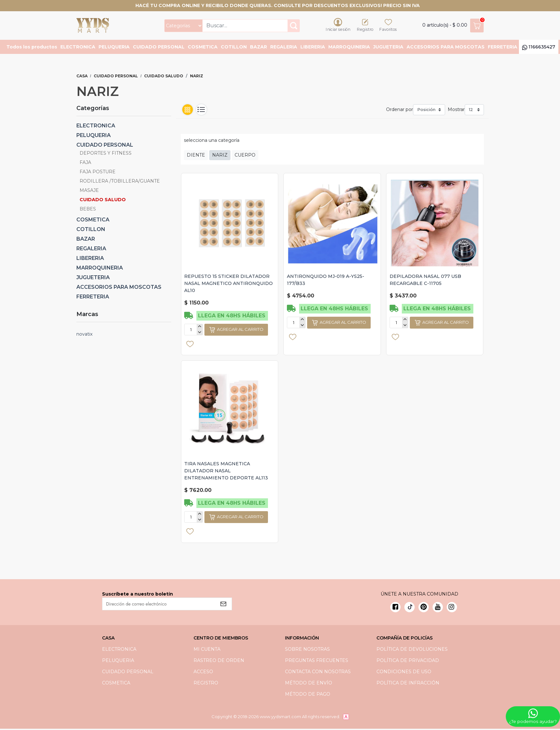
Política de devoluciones (412, 650)
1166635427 (539, 48)
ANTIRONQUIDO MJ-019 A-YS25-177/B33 (326, 281)
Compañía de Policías (405, 639)
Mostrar (456, 110)
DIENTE (196, 156)
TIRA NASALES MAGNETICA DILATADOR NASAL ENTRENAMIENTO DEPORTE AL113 (226, 472)
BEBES (88, 210)
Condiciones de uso (404, 673)
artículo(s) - (453, 26)
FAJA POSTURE (98, 173)
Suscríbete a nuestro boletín (138, 595)
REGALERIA (284, 48)
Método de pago (308, 695)
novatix (84, 335)
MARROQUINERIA (349, 48)
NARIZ (220, 156)
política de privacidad (408, 661)
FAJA (85, 163)
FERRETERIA (503, 48)
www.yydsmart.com (280, 717)
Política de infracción (408, 684)
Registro (206, 684)
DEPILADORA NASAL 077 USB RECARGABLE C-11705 (425, 281)
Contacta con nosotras (318, 673)
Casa (82, 77)
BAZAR (258, 48)
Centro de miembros (221, 639)
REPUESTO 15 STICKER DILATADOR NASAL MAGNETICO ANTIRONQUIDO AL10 (229, 284)
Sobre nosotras (307, 650)
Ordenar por (400, 110)
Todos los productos (32, 48)
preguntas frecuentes (317, 661)
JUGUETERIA (388, 48)
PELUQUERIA (114, 48)
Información (302, 639)
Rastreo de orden (219, 661)
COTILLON (234, 48)
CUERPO (245, 156)
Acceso (203, 673)
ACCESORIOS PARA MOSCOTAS (446, 48)
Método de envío (309, 684)
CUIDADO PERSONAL (159, 48)
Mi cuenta (207, 650)
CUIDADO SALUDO (164, 77)
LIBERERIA (313, 48)
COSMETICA (203, 48)
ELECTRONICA (78, 48)
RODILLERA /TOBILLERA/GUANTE (120, 182)
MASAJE (89, 191)
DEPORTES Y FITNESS (106, 154)
